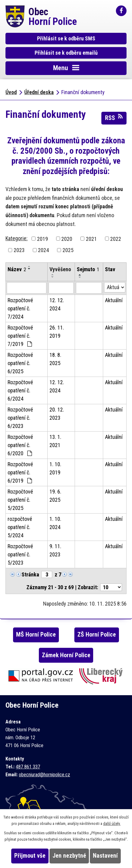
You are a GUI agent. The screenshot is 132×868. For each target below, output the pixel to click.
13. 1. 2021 (55, 441)
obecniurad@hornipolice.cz (44, 775)
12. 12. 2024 (57, 304)
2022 (116, 239)
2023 (19, 250)
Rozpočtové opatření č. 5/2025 (20, 500)
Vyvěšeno (60, 269)
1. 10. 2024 (55, 523)
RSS (114, 118)
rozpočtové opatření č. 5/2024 (20, 527)
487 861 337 (28, 767)
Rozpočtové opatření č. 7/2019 (20, 336)
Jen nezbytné (69, 856)
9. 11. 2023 (55, 550)
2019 (42, 239)
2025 (68, 250)
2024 (43, 250)
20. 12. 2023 (57, 414)
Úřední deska (39, 92)
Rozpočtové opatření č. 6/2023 (20, 418)
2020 (67, 239)
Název (17, 269)
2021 (91, 239)
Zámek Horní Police (66, 655)
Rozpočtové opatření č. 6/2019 (20, 472)
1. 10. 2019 (55, 468)
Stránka (30, 574)
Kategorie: (17, 238)
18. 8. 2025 (55, 359)
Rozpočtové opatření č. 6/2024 (20, 390)
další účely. (112, 824)
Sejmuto (88, 269)
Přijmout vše (30, 856)
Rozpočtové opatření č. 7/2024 (20, 308)
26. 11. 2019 (57, 332)
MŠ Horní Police (36, 635)
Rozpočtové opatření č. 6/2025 (20, 363)
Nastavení (105, 856)
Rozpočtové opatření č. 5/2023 (20, 554)
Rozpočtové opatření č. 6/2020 (20, 445)
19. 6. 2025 (55, 496)
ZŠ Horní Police (97, 635)
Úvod (11, 92)
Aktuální (114, 300)
